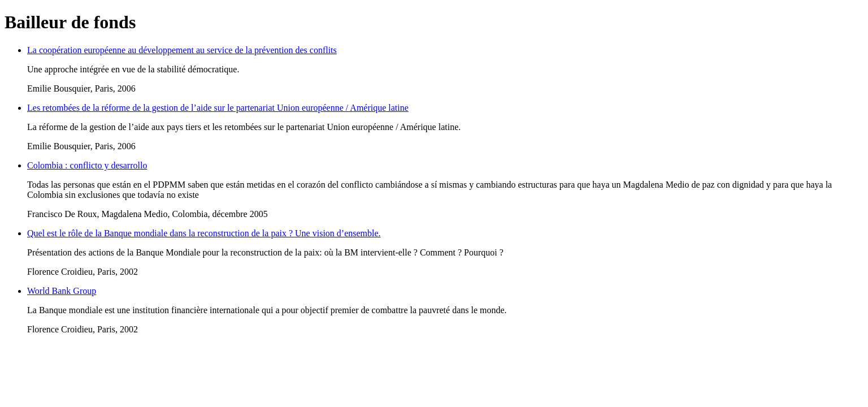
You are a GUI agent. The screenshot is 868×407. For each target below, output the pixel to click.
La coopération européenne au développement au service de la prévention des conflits (182, 50)
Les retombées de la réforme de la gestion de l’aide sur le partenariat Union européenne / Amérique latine (218, 108)
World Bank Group (62, 291)
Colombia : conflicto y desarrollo (87, 165)
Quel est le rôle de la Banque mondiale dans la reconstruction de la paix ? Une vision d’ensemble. (204, 233)
